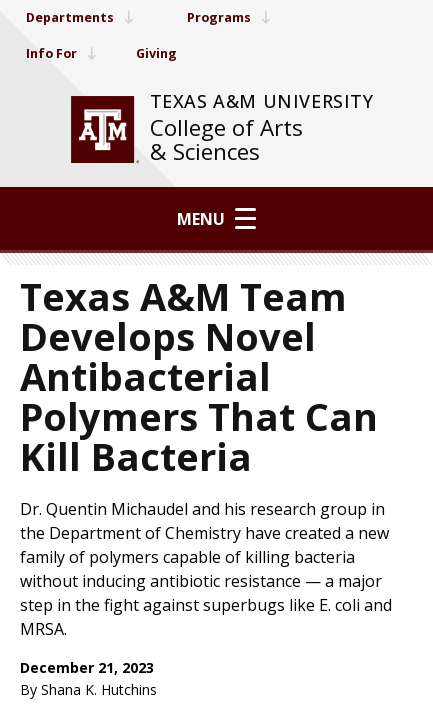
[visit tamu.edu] (105, 129)
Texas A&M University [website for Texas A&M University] (262, 101)
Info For (64, 53)
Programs (244, 17)
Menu (216, 219)
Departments (85, 17)
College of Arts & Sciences (226, 139)
